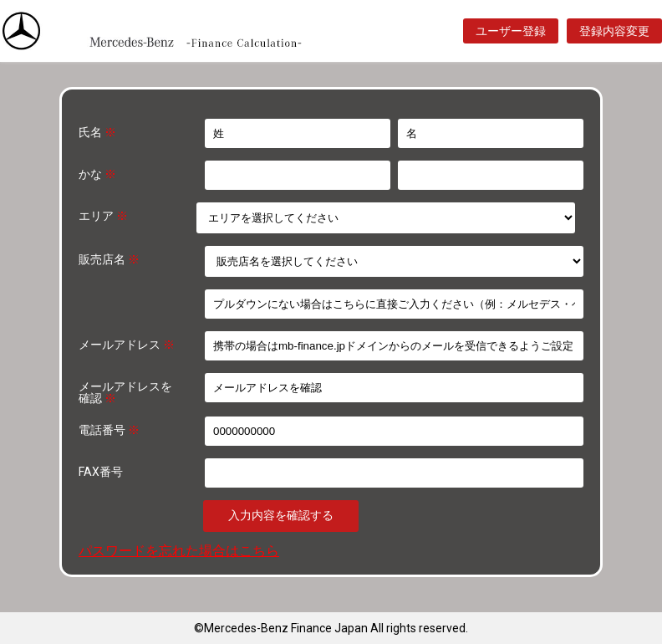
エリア (103, 215)
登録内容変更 (614, 31)
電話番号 (109, 429)
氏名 (97, 132)
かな (97, 174)
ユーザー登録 (511, 31)
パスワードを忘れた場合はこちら (179, 551)
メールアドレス (127, 344)
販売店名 (109, 259)
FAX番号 (101, 471)
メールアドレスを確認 (125, 392)
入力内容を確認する (281, 515)
